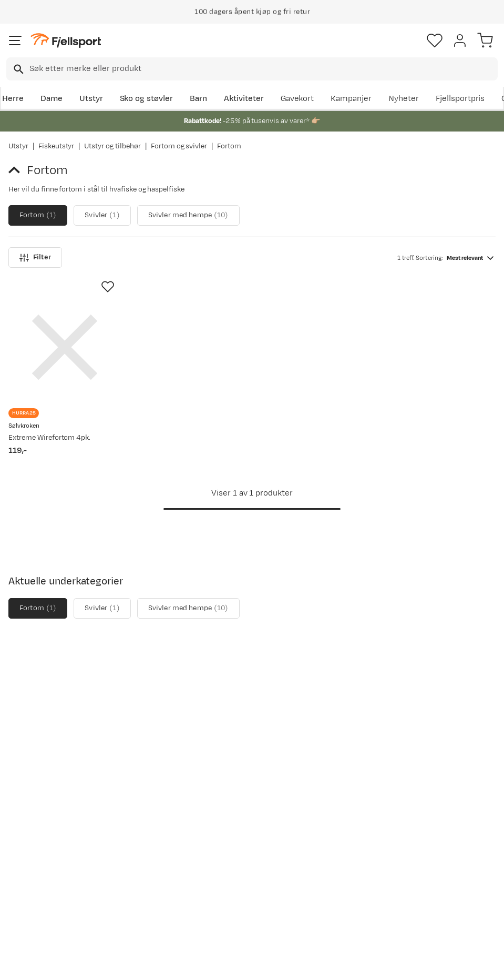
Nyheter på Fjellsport (134, 806)
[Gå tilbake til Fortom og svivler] (18, 170)
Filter (35, 257)
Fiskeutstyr (56, 146)
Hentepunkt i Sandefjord (35, 882)
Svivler (102, 215)
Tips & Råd (30, 859)
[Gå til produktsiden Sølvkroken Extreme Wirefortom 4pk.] (65, 347)
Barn (198, 99)
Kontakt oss (33, 905)
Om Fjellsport (241, 783)
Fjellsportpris (460, 99)
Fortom (38, 215)
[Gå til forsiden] (66, 41)
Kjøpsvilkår (269, 963)
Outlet (125, 829)
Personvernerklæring (212, 963)
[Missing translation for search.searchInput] (18, 69)
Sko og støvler (147, 99)
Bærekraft (235, 850)
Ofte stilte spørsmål (30, 789)
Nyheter (404, 99)
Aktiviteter (244, 99)
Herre (13, 99)
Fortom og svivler (179, 146)
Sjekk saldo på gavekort (37, 819)
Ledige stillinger (245, 833)
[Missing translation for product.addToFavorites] (108, 287)
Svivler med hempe (188, 215)
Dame (52, 99)
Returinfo (28, 842)
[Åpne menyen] (15, 41)
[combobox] (252, 69)
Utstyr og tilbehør (112, 146)
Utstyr (91, 99)
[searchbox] (263, 69)
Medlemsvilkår (243, 817)
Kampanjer (351, 99)
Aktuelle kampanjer (149, 783)
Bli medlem (459, 694)
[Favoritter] (435, 41)
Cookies (309, 963)
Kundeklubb (238, 800)
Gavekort (297, 99)
